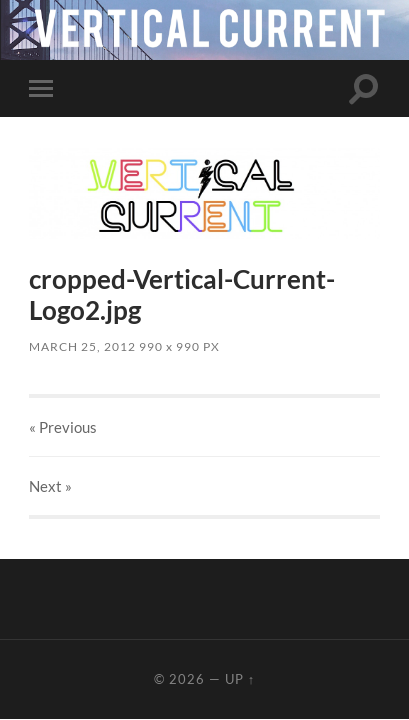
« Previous (63, 427)
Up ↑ (240, 679)
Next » (50, 486)
